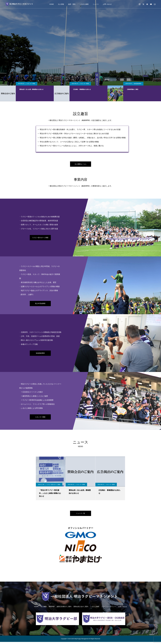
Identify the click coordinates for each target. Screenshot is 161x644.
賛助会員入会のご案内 (81, 609)
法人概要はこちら (81, 165)
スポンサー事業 (31, 84)
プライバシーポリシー (109, 609)
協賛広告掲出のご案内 (64, 609)
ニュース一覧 (81, 515)
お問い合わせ (107, 4)
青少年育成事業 (40, 304)
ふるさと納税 (84, 4)
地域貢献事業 (138, 84)
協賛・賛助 (72, 4)
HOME (52, 4)
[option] (80, 43)
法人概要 (44, 609)
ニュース (96, 4)
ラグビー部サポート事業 (40, 239)
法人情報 (61, 4)
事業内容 (52, 609)
